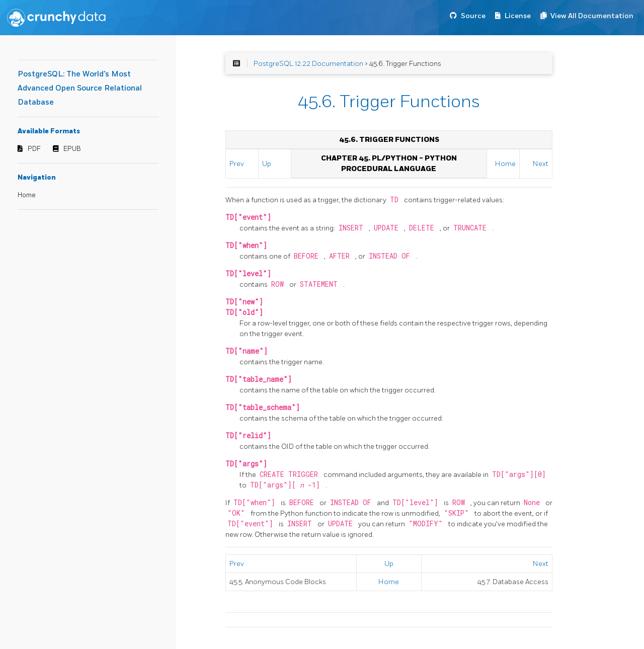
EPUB (72, 149)
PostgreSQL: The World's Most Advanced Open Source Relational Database (80, 88)
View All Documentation (592, 16)
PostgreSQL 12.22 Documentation (308, 64)
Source (473, 16)
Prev (237, 164)
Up (267, 164)
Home (27, 195)
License (518, 16)
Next (541, 164)
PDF (34, 149)
